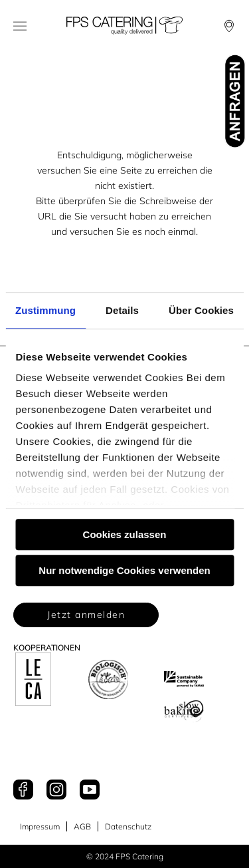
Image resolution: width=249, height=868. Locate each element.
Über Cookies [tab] (201, 310)
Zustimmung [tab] (45, 310)
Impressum (40, 826)
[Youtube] (90, 791)
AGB (82, 826)
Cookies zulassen (125, 534)
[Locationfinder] (229, 26)
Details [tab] (122, 310)
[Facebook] (23, 791)
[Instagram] (56, 791)
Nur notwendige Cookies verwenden (124, 570)
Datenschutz (128, 826)
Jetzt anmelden (86, 615)
